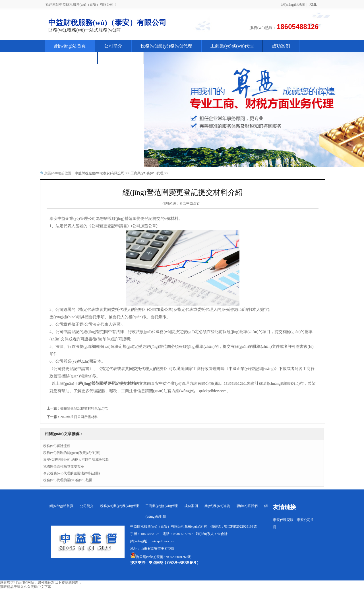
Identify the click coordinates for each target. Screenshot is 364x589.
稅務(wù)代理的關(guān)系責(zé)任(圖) (72, 453)
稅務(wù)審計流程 (57, 446)
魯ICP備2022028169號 (240, 526)
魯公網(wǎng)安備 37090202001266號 (161, 557)
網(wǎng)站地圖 (293, 5)
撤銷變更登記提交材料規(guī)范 (84, 408)
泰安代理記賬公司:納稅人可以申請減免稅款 (76, 460)
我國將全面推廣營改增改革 (64, 466)
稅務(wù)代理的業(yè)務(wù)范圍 (68, 480)
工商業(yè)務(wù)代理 (147, 173)
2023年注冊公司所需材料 (79, 417)
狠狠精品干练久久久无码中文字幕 (26, 587)
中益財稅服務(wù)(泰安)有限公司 (100, 173)
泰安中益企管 (190, 203)
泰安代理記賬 (283, 520)
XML (313, 5)
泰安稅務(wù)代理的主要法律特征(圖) (72, 473)
